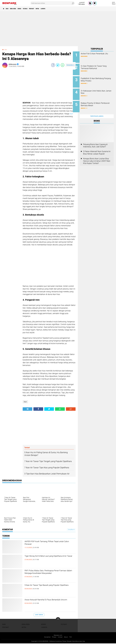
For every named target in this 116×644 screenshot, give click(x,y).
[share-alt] (27, 409)
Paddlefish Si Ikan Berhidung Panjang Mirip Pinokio (99, 78)
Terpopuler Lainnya (97, 111)
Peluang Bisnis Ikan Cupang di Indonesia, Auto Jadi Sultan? (95, 140)
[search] (52, 3)
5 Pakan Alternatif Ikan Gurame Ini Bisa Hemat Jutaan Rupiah (97, 147)
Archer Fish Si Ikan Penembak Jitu (100, 55)
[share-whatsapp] (63, 65)
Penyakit (43, 9)
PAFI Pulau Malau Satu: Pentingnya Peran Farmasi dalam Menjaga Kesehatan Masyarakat (47, 575)
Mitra (51, 9)
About (67, 638)
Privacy (54, 638)
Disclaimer (46, 638)
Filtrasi (34, 9)
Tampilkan (71, 530)
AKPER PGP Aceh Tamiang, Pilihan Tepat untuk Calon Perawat (47, 544)
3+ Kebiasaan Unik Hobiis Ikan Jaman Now (98, 89)
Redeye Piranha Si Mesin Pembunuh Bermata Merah (98, 101)
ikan (71, 114)
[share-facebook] (53, 65)
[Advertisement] (58, 29)
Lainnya (59, 9)
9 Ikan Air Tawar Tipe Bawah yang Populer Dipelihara (46, 588)
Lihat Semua (39, 615)
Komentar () (71, 65)
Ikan (9, 9)
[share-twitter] (58, 65)
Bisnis (26, 9)
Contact (61, 638)
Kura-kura (17, 9)
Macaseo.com (58, 635)
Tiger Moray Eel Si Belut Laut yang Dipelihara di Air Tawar (46, 558)
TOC (72, 638)
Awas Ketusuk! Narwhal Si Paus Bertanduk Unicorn (45, 602)
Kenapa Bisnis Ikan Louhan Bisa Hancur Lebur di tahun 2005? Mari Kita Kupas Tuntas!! (97, 156)
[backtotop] (58, 619)
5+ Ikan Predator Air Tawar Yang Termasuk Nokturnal (98, 66)
